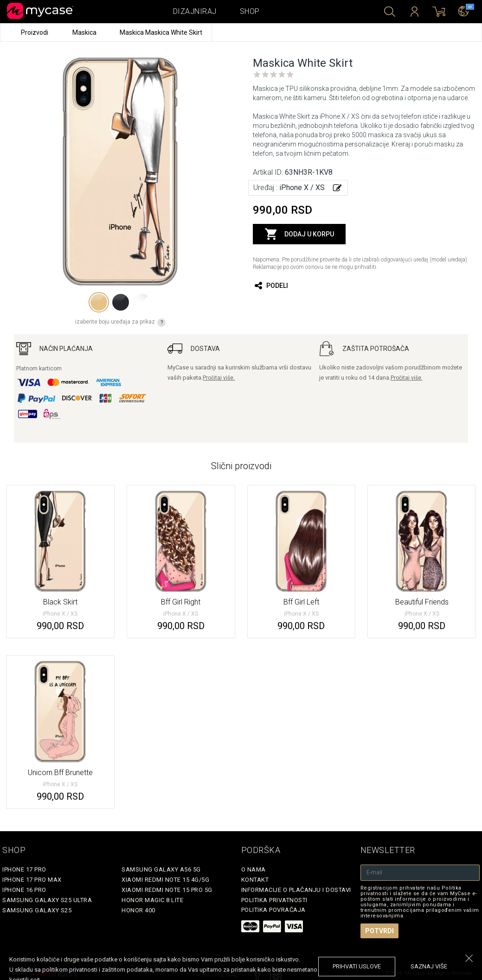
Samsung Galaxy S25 (37, 910)
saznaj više (429, 966)
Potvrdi (379, 931)
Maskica (85, 32)
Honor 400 (138, 910)
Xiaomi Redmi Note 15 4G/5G (165, 880)
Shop (250, 11)
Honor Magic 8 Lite (152, 900)
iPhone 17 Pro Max (32, 880)
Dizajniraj (195, 11)
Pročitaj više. (219, 378)
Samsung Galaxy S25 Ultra (47, 900)
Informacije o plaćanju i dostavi (296, 890)
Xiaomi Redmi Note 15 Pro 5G (167, 890)
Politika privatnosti (274, 900)
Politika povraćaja (273, 910)
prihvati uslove (357, 966)
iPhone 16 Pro (24, 890)
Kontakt (255, 880)
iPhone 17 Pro (24, 869)
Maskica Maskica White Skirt (161, 32)
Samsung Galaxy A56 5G (161, 869)
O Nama (254, 869)
